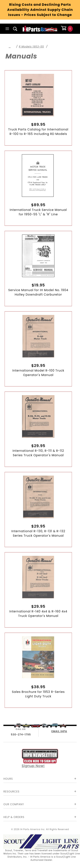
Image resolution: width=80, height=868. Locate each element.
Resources (11, 791)
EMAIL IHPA (59, 731)
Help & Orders (14, 817)
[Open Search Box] (15, 29)
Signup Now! (40, 759)
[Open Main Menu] (7, 29)
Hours (8, 779)
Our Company (14, 804)
